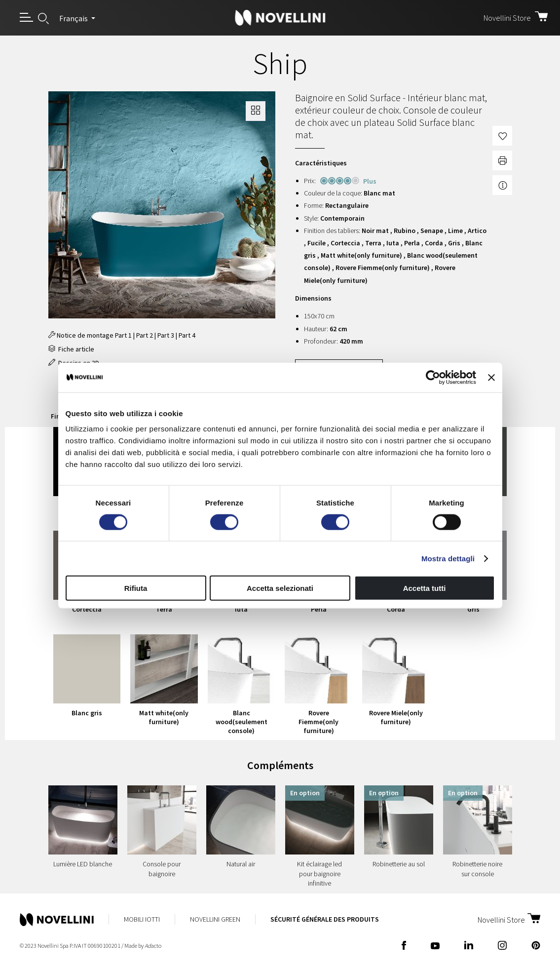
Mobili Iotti (142, 919)
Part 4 (187, 335)
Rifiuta (136, 588)
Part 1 (123, 335)
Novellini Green (215, 919)
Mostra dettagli (448, 558)
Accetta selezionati (280, 588)
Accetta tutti (425, 588)
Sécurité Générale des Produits (325, 919)
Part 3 (166, 335)
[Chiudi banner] (491, 377)
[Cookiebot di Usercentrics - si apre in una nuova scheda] (433, 377)
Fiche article (71, 349)
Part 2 (145, 335)
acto (153, 946)
